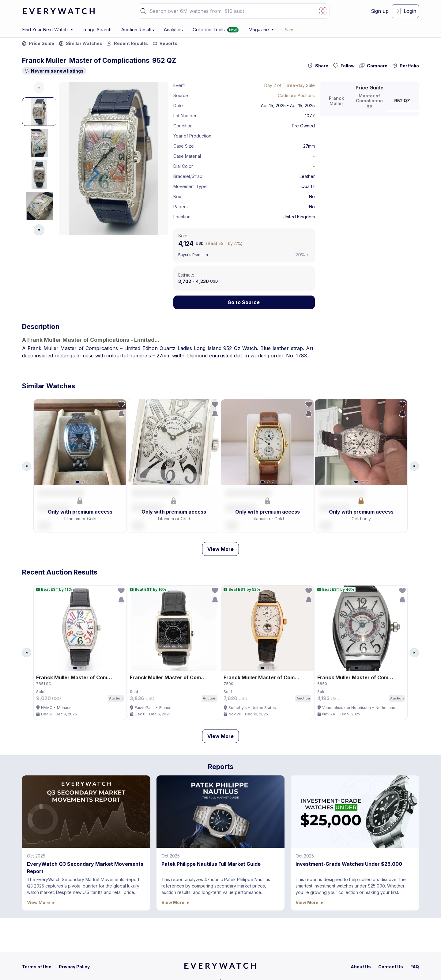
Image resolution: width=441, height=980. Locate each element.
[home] (220, 968)
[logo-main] (59, 11)
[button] (143, 11)
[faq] (415, 967)
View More (221, 553)
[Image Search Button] (323, 11)
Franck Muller (44, 60)
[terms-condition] (37, 967)
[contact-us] (391, 967)
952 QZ (164, 60)
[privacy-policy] (74, 967)
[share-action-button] (318, 66)
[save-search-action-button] (119, 417)
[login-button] (405, 11)
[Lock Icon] (244, 302)
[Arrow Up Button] (39, 87)
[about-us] (361, 967)
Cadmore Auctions (296, 95)
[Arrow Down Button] (39, 230)
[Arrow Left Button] (27, 468)
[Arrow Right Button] (414, 468)
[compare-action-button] (373, 66)
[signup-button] (380, 11)
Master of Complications (109, 60)
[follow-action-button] (344, 66)
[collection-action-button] (406, 66)
